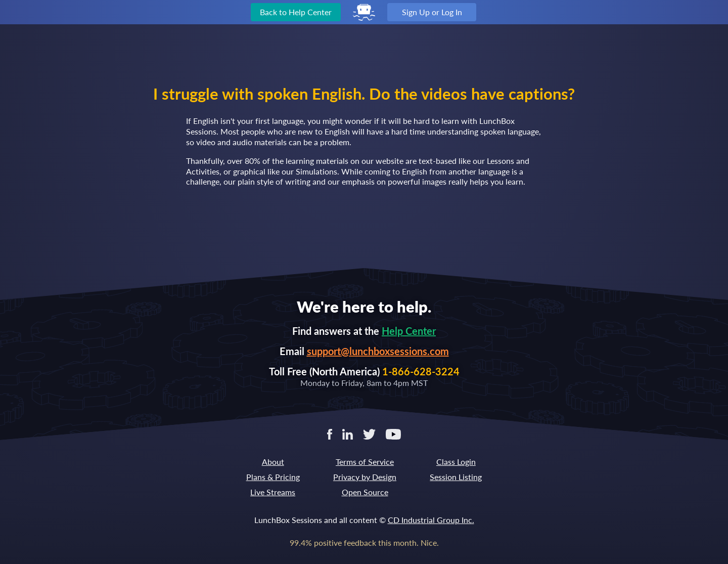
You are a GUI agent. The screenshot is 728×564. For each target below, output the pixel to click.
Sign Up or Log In (432, 12)
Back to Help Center (296, 12)
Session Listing (456, 477)
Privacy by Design (365, 477)
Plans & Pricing (273, 477)
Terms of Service (365, 462)
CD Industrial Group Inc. (431, 520)
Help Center (409, 331)
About (273, 462)
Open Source (365, 492)
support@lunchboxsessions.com (378, 351)
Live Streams (273, 492)
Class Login (456, 462)
